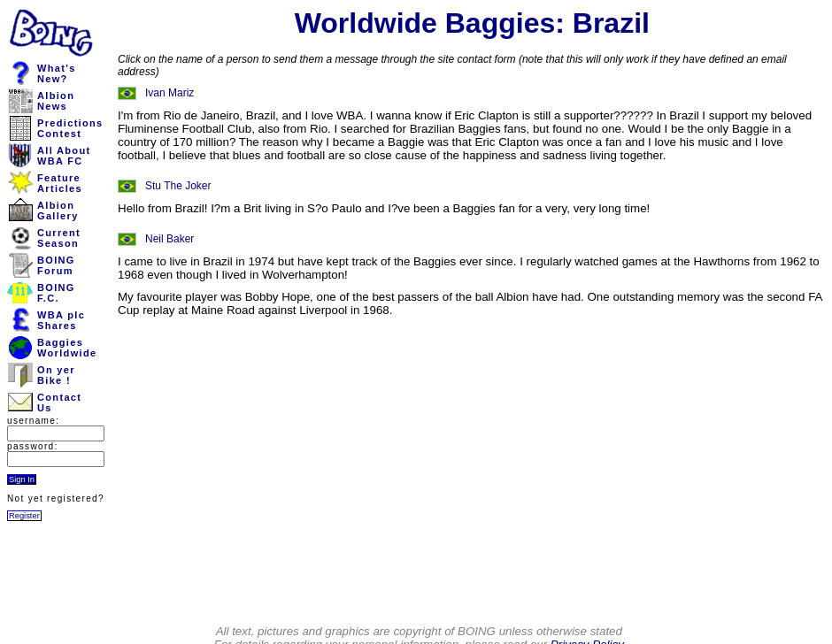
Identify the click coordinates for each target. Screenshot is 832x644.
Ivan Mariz (169, 93)
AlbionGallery (58, 211)
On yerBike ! (56, 375)
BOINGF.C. (56, 293)
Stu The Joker (178, 186)
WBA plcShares (61, 320)
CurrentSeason (59, 238)
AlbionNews (56, 101)
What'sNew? (57, 73)
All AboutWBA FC (64, 156)
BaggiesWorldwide (67, 348)
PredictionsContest (70, 128)
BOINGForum (56, 265)
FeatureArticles (60, 183)
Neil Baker (169, 239)
